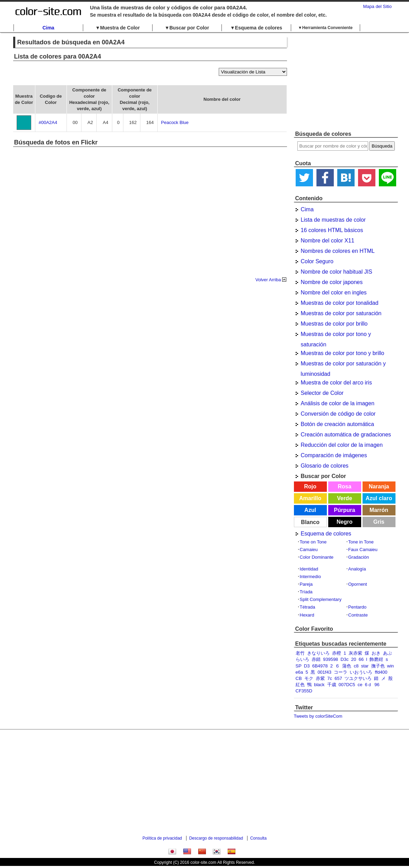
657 (338, 678)
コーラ (341, 672)
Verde (345, 498)
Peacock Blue (175, 122)
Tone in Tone (361, 542)
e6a (299, 672)
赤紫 (320, 678)
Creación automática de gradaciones (346, 435)
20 (354, 659)
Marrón (379, 510)
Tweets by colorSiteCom (318, 716)
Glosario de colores (325, 466)
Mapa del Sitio (377, 6)
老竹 (300, 653)
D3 (307, 666)
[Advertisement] (346, 81)
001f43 (324, 672)
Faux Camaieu (363, 550)
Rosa (344, 486)
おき (376, 653)
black (319, 685)
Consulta (258, 838)
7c (330, 678)
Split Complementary (321, 599)
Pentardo (358, 607)
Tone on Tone (313, 542)
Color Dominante (317, 557)
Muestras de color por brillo (334, 324)
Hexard (307, 615)
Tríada (306, 592)
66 (361, 659)
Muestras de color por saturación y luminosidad (343, 365)
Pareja (306, 584)
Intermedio (310, 577)
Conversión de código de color (338, 414)
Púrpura (344, 510)
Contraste (358, 615)
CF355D (304, 691)
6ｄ (368, 685)
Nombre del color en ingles (334, 293)
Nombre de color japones (332, 282)
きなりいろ (318, 653)
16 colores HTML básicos (332, 230)
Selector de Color (322, 393)
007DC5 (347, 685)
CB (299, 678)
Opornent (358, 584)
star (365, 666)
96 (377, 685)
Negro (345, 522)
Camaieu (309, 550)
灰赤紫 (355, 653)
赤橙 (337, 653)
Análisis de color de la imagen (338, 403)
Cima (48, 28)
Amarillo (310, 498)
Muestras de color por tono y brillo (343, 353)
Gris (379, 522)
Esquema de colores (326, 534)
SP (299, 666)
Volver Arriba (268, 280)
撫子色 (378, 666)
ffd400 (381, 672)
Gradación (359, 557)
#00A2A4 (48, 122)
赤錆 (316, 659)
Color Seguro (317, 261)
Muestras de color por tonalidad (340, 303)
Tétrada (308, 607)
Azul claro (379, 498)
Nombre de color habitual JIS (337, 272)
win (391, 666)
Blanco (310, 522)
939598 (330, 659)
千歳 (332, 685)
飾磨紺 (376, 659)
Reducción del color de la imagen (342, 445)
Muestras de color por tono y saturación (336, 335)
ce (360, 685)
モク (309, 678)
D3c (345, 659)
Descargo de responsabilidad (216, 838)
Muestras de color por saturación (341, 313)
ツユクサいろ (358, 678)
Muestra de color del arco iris (336, 383)
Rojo (310, 486)
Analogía (357, 569)
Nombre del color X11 (328, 241)
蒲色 (347, 666)
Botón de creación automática (338, 424)
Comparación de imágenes (334, 455)
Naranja (379, 486)
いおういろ (361, 672)
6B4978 (320, 666)
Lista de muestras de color (333, 220)
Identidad (309, 569)
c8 (356, 666)
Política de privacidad (162, 838)
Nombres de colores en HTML (338, 251)
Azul (310, 510)
